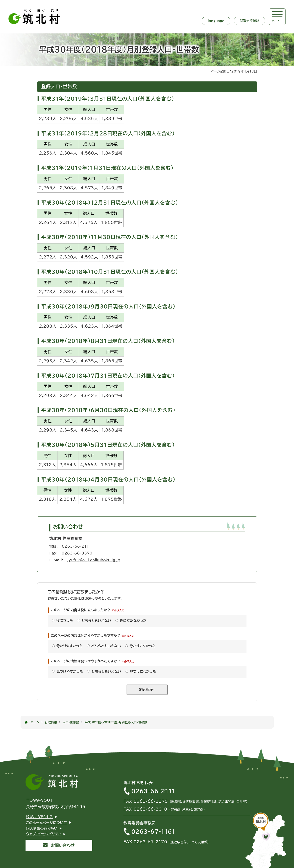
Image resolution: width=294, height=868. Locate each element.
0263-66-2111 (76, 546)
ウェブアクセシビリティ (44, 834)
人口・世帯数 (71, 722)
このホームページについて (47, 823)
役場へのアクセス (40, 817)
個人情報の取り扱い (42, 828)
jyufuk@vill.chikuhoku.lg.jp (94, 560)
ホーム (35, 722)
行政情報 (51, 722)
